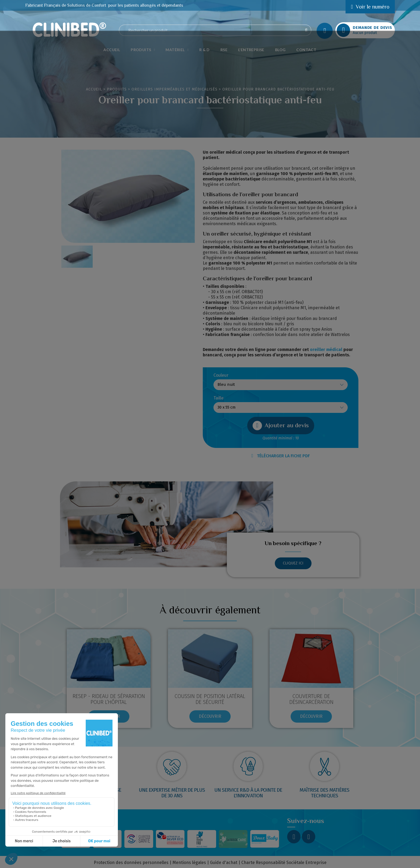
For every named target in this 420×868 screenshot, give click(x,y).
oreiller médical (326, 350)
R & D (205, 50)
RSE (224, 50)
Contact (306, 50)
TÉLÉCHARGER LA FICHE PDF (281, 456)
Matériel (177, 50)
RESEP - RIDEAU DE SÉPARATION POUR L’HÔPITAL (109, 699)
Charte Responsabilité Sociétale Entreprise (284, 863)
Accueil (112, 50)
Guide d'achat (224, 863)
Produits (143, 50)
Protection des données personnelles (131, 863)
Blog (280, 50)
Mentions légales (189, 863)
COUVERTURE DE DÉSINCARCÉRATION (311, 699)
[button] (281, 426)
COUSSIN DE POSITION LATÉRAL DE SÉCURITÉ (210, 699)
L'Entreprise (251, 50)
